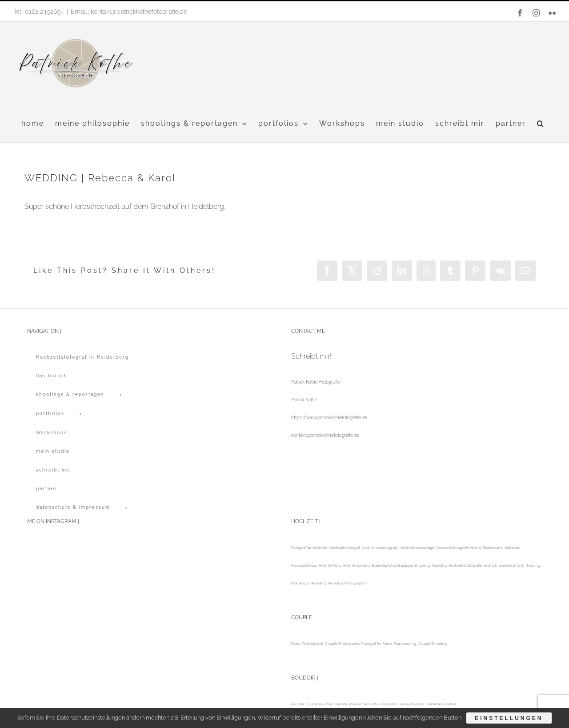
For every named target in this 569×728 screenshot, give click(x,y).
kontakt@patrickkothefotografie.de (325, 435)
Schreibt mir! (311, 356)
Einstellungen (509, 718)
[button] (541, 124)
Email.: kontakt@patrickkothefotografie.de (129, 12)
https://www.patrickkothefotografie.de (329, 418)
